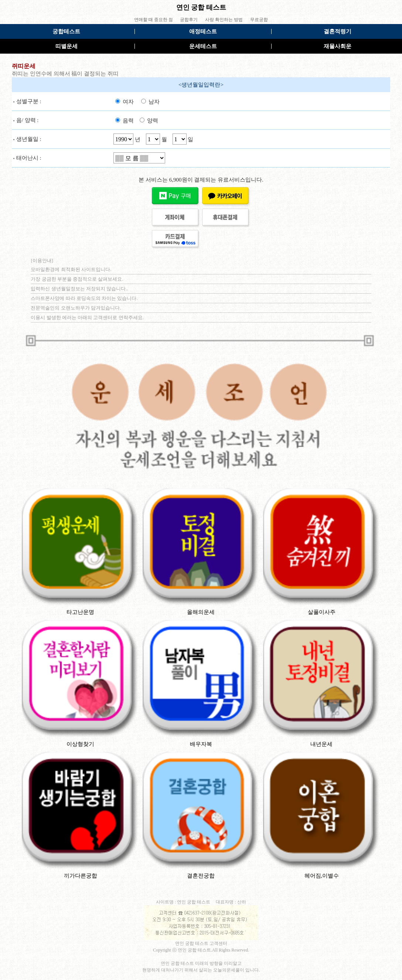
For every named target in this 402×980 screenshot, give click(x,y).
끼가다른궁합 (81, 876)
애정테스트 (203, 31)
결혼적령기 (338, 31)
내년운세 (321, 744)
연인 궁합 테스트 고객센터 (201, 943)
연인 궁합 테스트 (201, 7)
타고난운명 (80, 612)
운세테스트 (203, 46)
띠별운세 (67, 46)
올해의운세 (201, 612)
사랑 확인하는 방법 (224, 20)
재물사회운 (338, 46)
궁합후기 (189, 20)
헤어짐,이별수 (322, 876)
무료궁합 (259, 20)
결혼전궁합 (201, 876)
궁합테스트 (66, 31)
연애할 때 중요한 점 (154, 20)
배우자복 (201, 744)
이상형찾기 (80, 744)
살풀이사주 (322, 612)
